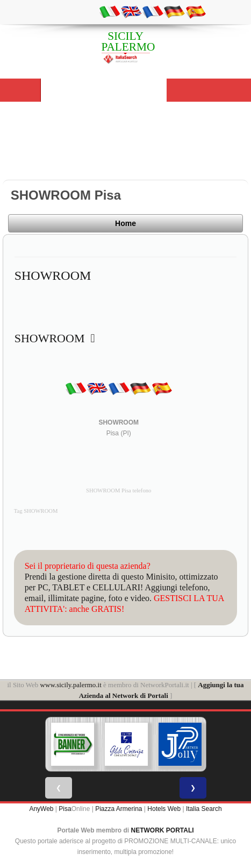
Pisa (65, 809)
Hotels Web (164, 809)
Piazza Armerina (119, 809)
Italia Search (204, 809)
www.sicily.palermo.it (71, 685)
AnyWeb (41, 809)
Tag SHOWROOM (36, 511)
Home (125, 223)
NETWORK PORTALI (163, 830)
